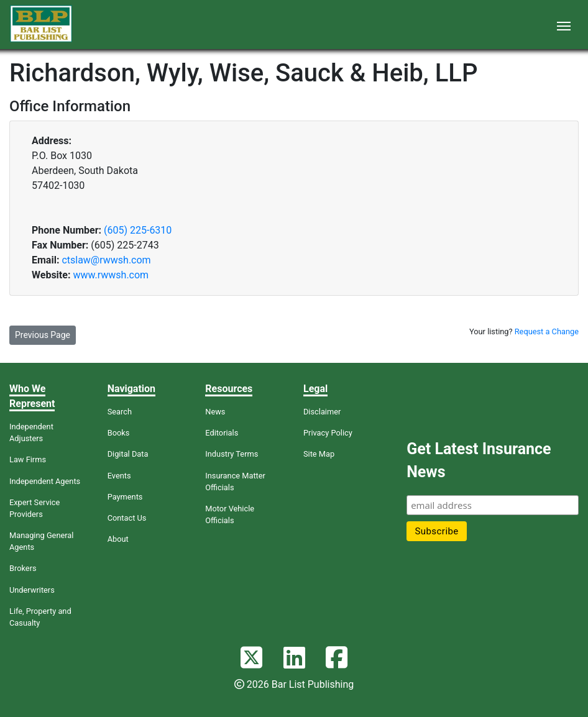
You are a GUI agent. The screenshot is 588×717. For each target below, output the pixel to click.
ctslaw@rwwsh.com (106, 260)
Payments (125, 497)
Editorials (222, 433)
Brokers (23, 568)
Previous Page (43, 335)
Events (119, 476)
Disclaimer (322, 412)
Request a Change (547, 331)
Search (120, 412)
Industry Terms (232, 454)
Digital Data (128, 454)
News (215, 412)
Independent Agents (45, 481)
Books (119, 433)
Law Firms (28, 459)
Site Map (319, 454)
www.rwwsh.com (111, 275)
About (118, 539)
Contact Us (127, 518)
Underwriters (32, 590)
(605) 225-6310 (138, 230)
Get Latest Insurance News (479, 461)
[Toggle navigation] (564, 25)
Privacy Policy (328, 433)
